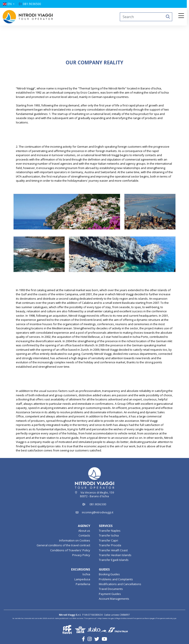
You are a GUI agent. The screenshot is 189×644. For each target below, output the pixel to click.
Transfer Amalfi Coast (113, 550)
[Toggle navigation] (182, 16)
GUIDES (104, 569)
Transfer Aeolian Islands (115, 555)
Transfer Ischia (109, 535)
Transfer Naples (110, 531)
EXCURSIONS (81, 569)
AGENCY (84, 526)
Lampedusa (82, 579)
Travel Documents (111, 589)
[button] (10, 4)
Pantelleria (83, 584)
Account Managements (114, 599)
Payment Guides (110, 594)
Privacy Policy (81, 555)
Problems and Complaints (116, 579)
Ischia (86, 574)
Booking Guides (109, 574)
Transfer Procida (110, 545)
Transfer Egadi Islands (114, 560)
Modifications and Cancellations (120, 584)
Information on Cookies (75, 540)
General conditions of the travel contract (63, 545)
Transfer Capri (108, 540)
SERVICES (106, 526)
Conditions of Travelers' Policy (70, 550)
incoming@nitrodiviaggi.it (98, 512)
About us (84, 531)
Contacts (84, 535)
